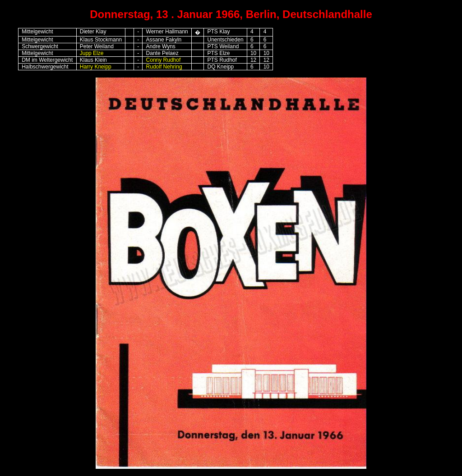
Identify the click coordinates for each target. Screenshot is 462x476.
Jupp (86, 53)
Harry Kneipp (96, 67)
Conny (154, 60)
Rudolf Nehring (164, 67)
